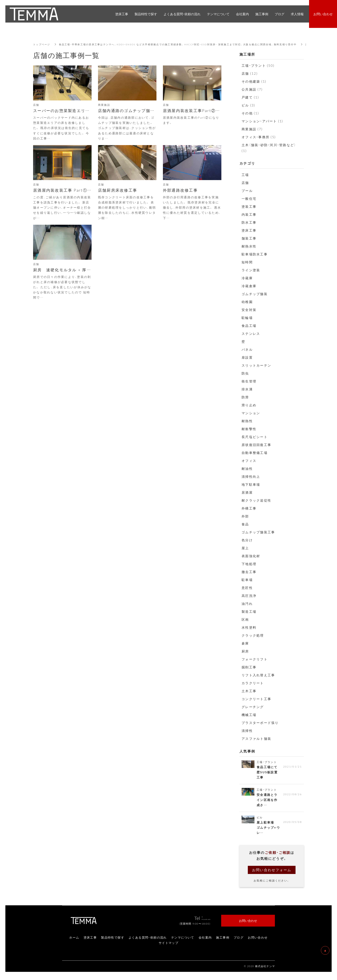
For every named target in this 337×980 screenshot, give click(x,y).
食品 (245, 524)
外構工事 (249, 508)
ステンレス (251, 334)
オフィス (249, 461)
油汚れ (247, 604)
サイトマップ (168, 945)
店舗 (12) (250, 73)
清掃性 (247, 731)
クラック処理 (253, 635)
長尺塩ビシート (255, 437)
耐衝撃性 (249, 429)
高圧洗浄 (249, 596)
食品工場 (249, 326)
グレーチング (253, 707)
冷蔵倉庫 (249, 286)
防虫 (245, 373)
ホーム (74, 940)
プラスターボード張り (260, 723)
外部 (245, 516)
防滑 (245, 397)
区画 (245, 619)
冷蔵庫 (247, 278)
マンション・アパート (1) (262, 121)
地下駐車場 (251, 484)
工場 (245, 175)
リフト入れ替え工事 (258, 675)
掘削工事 (249, 667)
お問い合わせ (258, 940)
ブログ (239, 940)
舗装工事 (249, 238)
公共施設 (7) (252, 89)
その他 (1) (250, 113)
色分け (247, 540)
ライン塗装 (251, 270)
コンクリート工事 (256, 699)
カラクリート (253, 683)
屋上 (245, 548)
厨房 (245, 651)
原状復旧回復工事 (256, 445)
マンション (251, 413)
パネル (247, 349)
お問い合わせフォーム (272, 872)
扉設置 (247, 357)
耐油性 (247, 469)
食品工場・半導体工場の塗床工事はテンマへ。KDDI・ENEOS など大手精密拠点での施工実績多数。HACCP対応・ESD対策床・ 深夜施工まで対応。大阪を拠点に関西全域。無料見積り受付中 (189, 44)
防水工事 (249, 222)
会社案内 (205, 940)
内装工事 (249, 214)
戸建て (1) (250, 97)
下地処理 (249, 564)
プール (247, 191)
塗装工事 (249, 206)
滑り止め (249, 405)
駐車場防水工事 (255, 254)
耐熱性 (247, 421)
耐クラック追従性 (256, 500)
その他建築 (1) (254, 81)
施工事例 (223, 940)
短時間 (247, 262)
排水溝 (247, 389)
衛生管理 (249, 381)
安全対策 (249, 310)
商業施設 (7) (252, 129)
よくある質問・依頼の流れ (148, 940)
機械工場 (249, 715)
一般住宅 (249, 199)
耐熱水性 (249, 246)
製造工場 (249, 611)
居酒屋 (247, 492)
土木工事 (249, 691)
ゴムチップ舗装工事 (258, 532)
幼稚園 (247, 302)
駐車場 (247, 580)
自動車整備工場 (255, 453)
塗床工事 (249, 230)
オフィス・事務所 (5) (259, 137)
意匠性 (247, 588)
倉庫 (245, 643)
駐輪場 (247, 318)
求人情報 (297, 14)
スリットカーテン (256, 365)
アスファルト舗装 (256, 739)
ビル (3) (248, 105)
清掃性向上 (251, 476)
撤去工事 (249, 572)
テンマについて (183, 940)
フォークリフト (255, 659)
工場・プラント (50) (258, 65)
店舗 (245, 183)
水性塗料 (249, 627)
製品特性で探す (113, 940)
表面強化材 (251, 556)
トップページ (42, 44)
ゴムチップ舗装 (255, 294)
